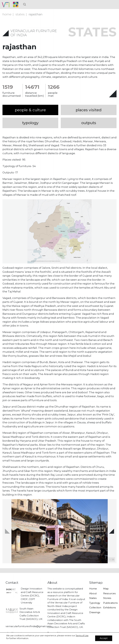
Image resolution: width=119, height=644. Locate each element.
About (93, 593)
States (93, 598)
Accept (104, 638)
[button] (112, 531)
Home (7, 14)
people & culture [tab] (30, 110)
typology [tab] (30, 123)
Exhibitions (108, 608)
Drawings (94, 612)
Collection (94, 608)
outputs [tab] (89, 123)
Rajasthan (36, 14)
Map (106, 589)
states (20, 14)
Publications (108, 603)
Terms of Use (82, 635)
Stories (107, 598)
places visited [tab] (89, 110)
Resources (108, 593)
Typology (94, 603)
